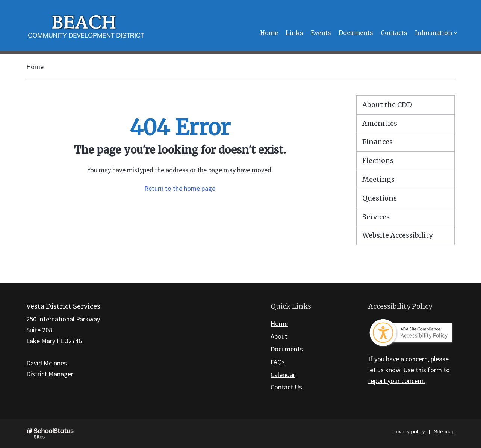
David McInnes (47, 363)
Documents (287, 349)
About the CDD (387, 105)
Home (35, 67)
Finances (377, 142)
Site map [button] (444, 432)
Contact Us (286, 387)
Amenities (380, 123)
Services (376, 217)
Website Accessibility (397, 235)
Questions (380, 198)
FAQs (278, 362)
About (279, 336)
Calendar (283, 375)
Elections (378, 161)
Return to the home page (180, 188)
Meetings (378, 179)
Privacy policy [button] (408, 432)
